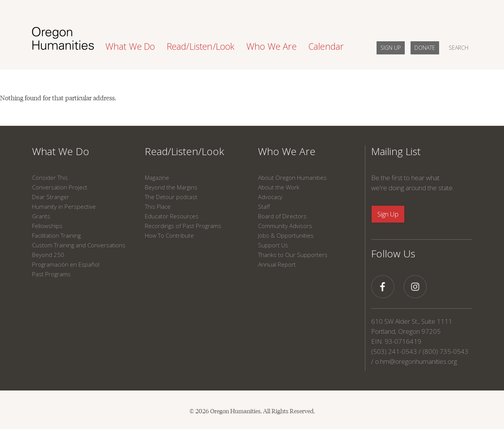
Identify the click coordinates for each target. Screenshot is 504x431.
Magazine (157, 177)
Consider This (50, 177)
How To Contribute (169, 235)
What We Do (61, 151)
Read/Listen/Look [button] (201, 46)
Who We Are (287, 151)
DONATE (425, 48)
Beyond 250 (48, 255)
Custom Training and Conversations (79, 245)
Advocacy (270, 197)
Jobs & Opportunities (286, 235)
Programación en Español (66, 264)
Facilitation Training (56, 235)
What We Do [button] (130, 46)
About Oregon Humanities (292, 177)
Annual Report (277, 264)
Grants (41, 216)
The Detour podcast (171, 197)
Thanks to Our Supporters (293, 255)
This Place (158, 206)
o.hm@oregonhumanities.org (416, 361)
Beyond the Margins (171, 187)
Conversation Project (60, 187)
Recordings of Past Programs (183, 226)
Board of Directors (282, 216)
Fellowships (47, 226)
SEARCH (459, 48)
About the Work (279, 187)
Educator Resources (172, 216)
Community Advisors (285, 226)
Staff (264, 206)
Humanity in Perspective (64, 206)
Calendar (326, 46)
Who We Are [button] (272, 46)
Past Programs (51, 274)
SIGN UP (391, 48)
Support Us (273, 245)
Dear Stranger (51, 197)
